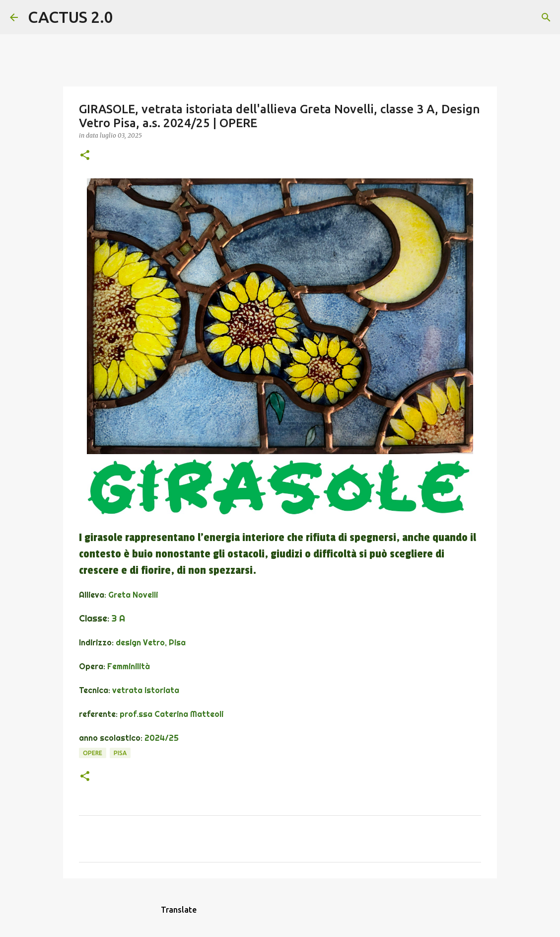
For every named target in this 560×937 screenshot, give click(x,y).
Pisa (120, 753)
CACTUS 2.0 (70, 17)
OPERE (93, 753)
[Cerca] (127, 17)
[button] (85, 156)
